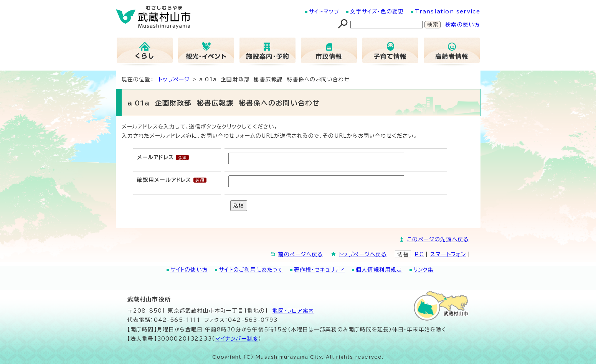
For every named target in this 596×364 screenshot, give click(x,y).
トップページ (174, 79)
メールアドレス (155, 157)
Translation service (448, 12)
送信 (239, 205)
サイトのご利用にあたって (251, 270)
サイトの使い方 (189, 270)
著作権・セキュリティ (319, 270)
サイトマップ (324, 12)
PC (419, 254)
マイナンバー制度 (237, 339)
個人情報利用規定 (379, 270)
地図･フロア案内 (293, 311)
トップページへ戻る (363, 254)
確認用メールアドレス (164, 180)
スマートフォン (448, 254)
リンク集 (424, 270)
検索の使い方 (463, 25)
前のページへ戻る (301, 254)
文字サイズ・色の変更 (377, 12)
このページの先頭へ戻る (438, 239)
